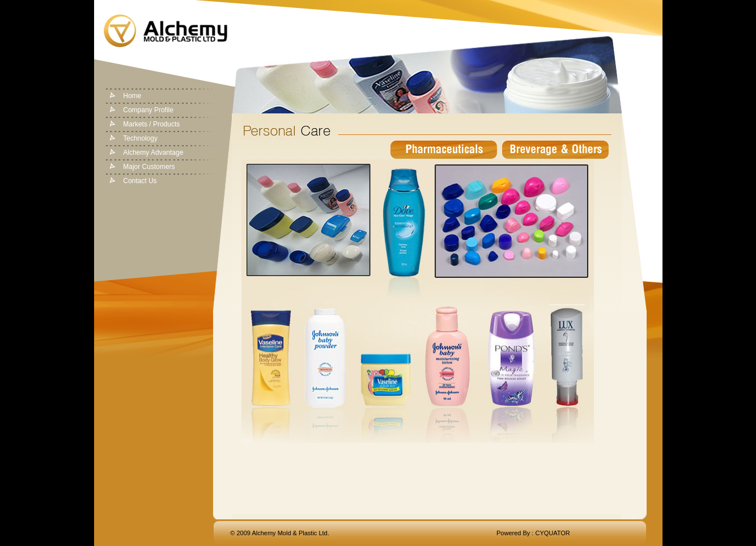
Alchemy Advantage (153, 153)
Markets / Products (151, 124)
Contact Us (140, 181)
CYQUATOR (552, 533)
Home (132, 96)
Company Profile (148, 110)
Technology (140, 138)
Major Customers (149, 167)
